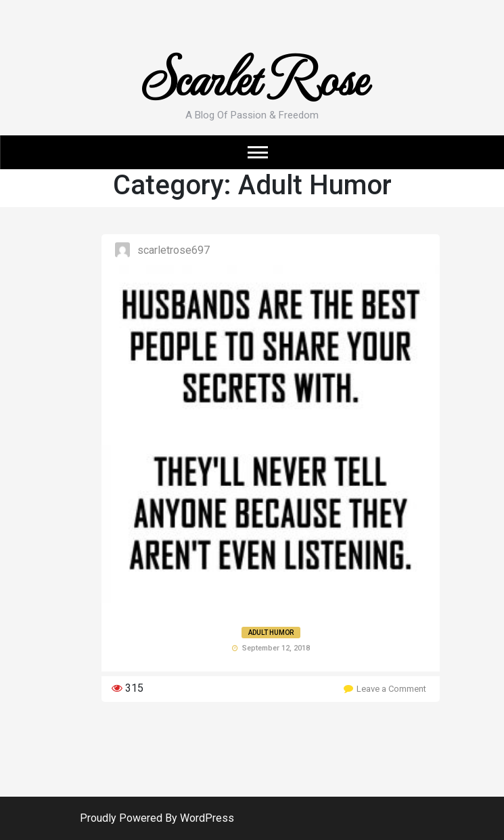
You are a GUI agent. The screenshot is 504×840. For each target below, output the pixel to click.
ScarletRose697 (174, 250)
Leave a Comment (391, 689)
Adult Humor (271, 633)
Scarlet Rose (252, 76)
